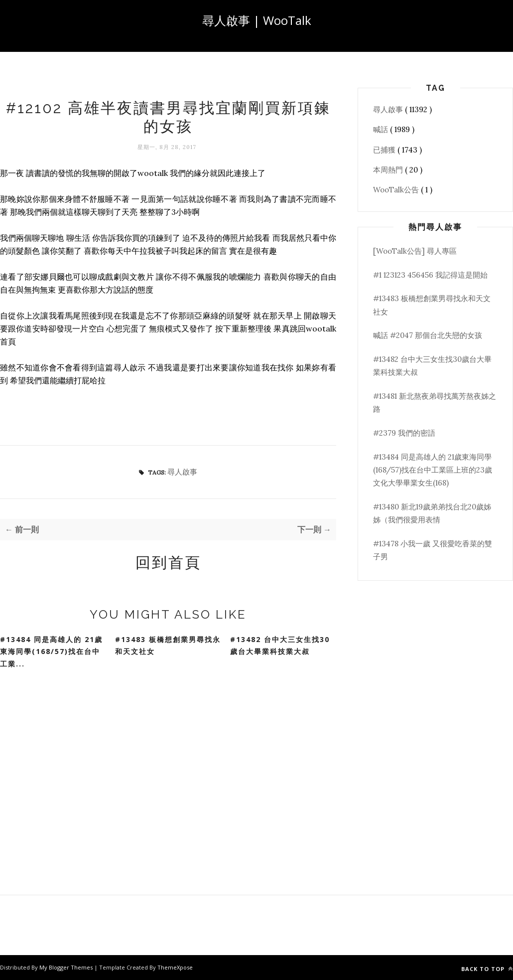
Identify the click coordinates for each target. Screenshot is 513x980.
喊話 (382, 129)
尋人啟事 (182, 472)
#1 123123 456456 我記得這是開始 (430, 275)
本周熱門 (389, 170)
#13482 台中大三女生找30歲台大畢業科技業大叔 (280, 646)
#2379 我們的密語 (404, 433)
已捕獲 (385, 150)
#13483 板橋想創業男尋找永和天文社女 (168, 646)
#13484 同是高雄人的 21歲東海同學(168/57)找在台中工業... (51, 652)
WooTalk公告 (397, 190)
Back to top (487, 969)
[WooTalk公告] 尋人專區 (415, 251)
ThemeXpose (175, 967)
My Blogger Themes (67, 967)
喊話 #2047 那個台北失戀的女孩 (428, 335)
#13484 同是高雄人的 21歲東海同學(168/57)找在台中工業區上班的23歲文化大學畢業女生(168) (433, 470)
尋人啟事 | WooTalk (257, 20)
